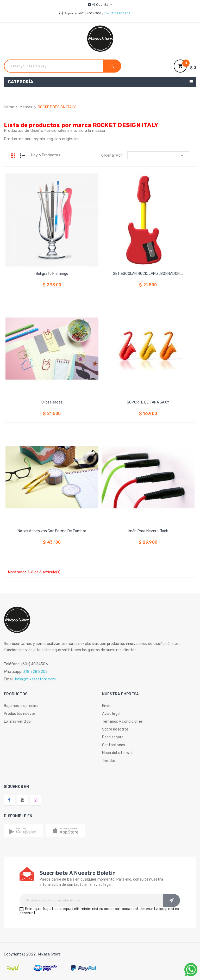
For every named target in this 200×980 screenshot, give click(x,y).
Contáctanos (114, 745)
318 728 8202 (36, 672)
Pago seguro (113, 737)
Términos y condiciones (123, 721)
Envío (107, 706)
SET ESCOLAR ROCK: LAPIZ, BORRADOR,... (148, 274)
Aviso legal (111, 714)
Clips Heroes (52, 402)
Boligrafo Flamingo (52, 274)
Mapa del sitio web (118, 753)
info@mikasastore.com (35, 679)
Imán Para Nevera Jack (148, 531)
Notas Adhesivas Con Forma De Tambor (52, 531)
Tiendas (109, 761)
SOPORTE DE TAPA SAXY (148, 402)
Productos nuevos (20, 714)
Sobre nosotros (115, 729)
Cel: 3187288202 (117, 13)
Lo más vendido (17, 721)
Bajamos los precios (21, 706)
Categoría (21, 82)
